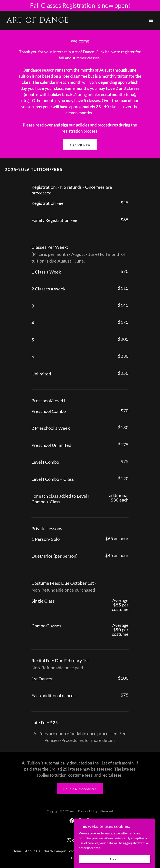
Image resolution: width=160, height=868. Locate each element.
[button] (151, 20)
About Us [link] (33, 851)
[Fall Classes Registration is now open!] (80, 5)
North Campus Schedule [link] (63, 851)
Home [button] (17, 851)
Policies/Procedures (80, 789)
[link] (38, 21)
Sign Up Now (80, 144)
